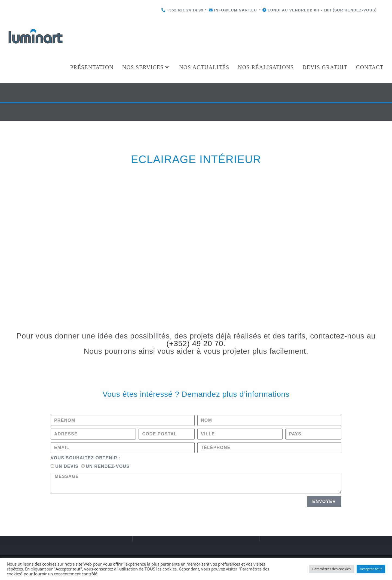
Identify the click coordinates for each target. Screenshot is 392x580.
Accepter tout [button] (371, 569)
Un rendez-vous (108, 338)
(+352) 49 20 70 (195, 215)
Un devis (67, 338)
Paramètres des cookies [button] (331, 569)
